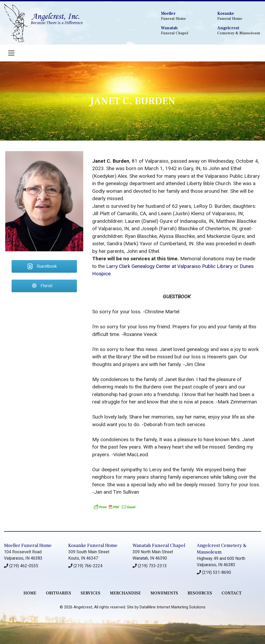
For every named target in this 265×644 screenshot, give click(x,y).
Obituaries (58, 593)
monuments (164, 593)
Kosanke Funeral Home (93, 546)
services (90, 593)
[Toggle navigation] (11, 53)
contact (232, 593)
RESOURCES (200, 593)
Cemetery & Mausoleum (239, 30)
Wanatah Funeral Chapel (159, 546)
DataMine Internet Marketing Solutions (173, 607)
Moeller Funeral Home (28, 546)
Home (30, 593)
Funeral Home (183, 16)
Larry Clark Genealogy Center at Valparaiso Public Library (169, 266)
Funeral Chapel (183, 30)
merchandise (125, 593)
